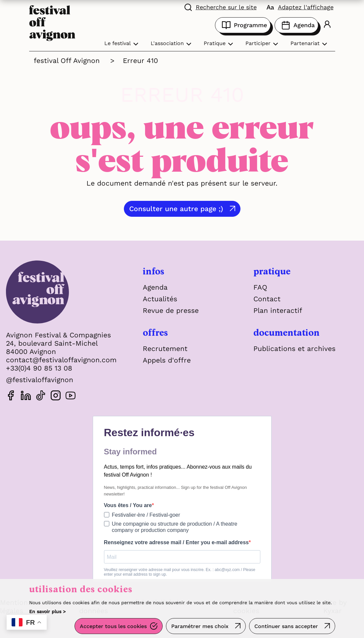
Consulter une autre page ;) (176, 209)
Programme (243, 25)
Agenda (296, 25)
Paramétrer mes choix (200, 626)
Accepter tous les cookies (113, 626)
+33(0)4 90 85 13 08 (39, 368)
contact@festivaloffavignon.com (61, 360)
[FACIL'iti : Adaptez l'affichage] (300, 7)
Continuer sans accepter (286, 626)
